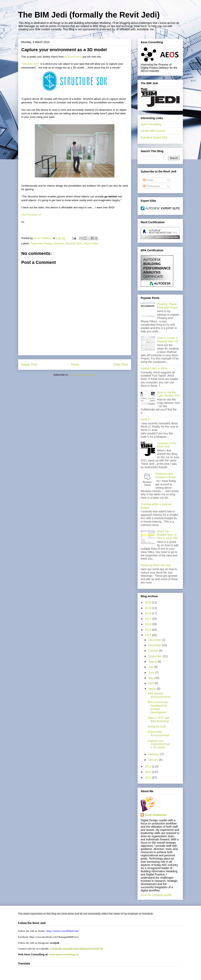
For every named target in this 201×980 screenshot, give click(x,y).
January (154, 760)
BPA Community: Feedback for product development (158, 707)
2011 (149, 777)
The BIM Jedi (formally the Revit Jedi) (89, 15)
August (153, 662)
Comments (151, 186)
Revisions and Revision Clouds (166, 475)
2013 (149, 767)
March (153, 689)
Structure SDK (74, 243)
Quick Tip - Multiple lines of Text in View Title (168, 535)
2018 (149, 613)
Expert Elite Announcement (159, 734)
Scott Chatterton (156, 815)
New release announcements (159, 695)
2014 (149, 635)
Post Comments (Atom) (82, 375)
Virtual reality (91, 243)
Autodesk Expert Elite (154, 137)
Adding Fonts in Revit (154, 368)
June (152, 673)
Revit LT (146, 419)
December (155, 640)
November (155, 645)
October (154, 651)
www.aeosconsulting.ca (63, 954)
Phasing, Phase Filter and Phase (167, 306)
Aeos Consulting (151, 124)
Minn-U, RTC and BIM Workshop (159, 719)
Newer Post (29, 365)
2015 (149, 630)
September (155, 656)
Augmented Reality (41, 243)
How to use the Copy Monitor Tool (168, 394)
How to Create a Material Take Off (168, 340)
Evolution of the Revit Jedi (167, 445)
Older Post (121, 365)
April (151, 683)
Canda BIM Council (153, 131)
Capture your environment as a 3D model (159, 744)
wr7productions (73, 57)
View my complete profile (156, 895)
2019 (149, 608)
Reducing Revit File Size (156, 565)
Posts (148, 180)
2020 (149, 602)
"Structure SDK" (30, 64)
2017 (149, 619)
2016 (149, 624)
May (151, 678)
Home (75, 365)
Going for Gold (157, 726)
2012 (149, 772)
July (151, 667)
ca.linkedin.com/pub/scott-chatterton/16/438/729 (76, 949)
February (154, 754)
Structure (59, 243)
